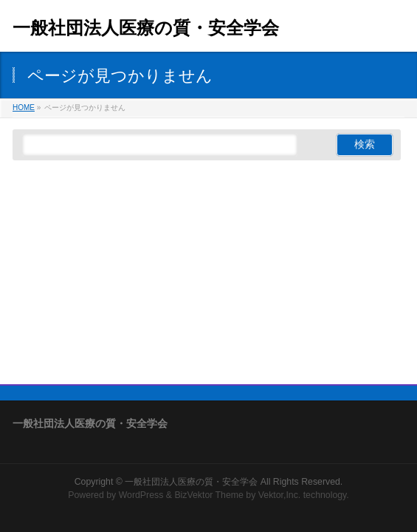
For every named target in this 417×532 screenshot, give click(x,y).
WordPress (141, 495)
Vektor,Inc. (280, 495)
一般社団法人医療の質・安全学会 (146, 28)
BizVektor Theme (209, 495)
